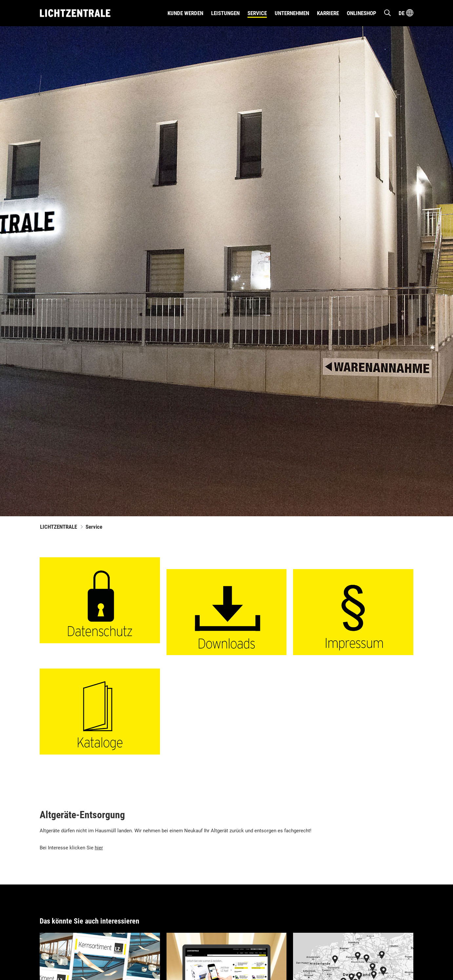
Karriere (328, 13)
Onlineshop (362, 13)
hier (99, 848)
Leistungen (225, 13)
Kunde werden (185, 13)
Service (257, 13)
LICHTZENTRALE (59, 527)
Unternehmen (292, 13)
